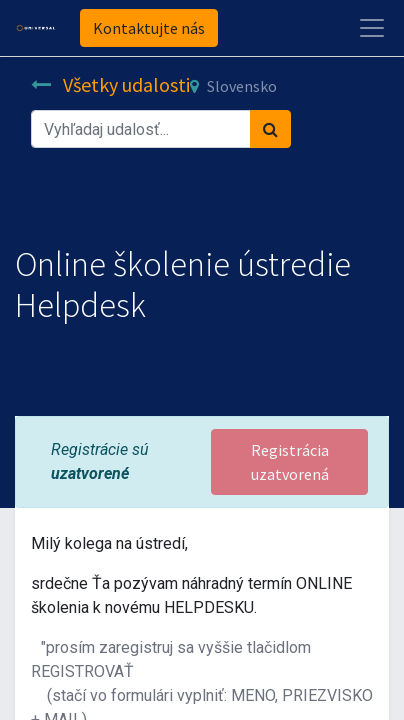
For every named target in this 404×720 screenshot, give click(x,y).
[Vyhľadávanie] (270, 129)
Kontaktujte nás (149, 28)
